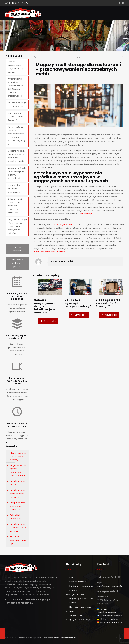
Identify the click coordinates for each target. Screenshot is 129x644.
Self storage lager (109, 619)
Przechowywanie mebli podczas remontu (18, 494)
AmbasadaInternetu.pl (65, 638)
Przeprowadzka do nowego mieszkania (18, 506)
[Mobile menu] (120, 13)
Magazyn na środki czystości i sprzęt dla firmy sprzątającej (17, 173)
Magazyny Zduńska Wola (81, 598)
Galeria (73, 603)
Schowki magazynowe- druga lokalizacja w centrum (17, 67)
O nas (72, 578)
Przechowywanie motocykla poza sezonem (18, 527)
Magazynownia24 (62, 261)
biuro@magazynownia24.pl (110, 586)
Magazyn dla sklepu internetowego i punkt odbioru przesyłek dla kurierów (17, 226)
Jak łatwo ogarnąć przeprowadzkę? (78, 303)
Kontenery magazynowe (81, 586)
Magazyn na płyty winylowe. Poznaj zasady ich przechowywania (16, 156)
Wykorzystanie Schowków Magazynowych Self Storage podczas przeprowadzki (15, 87)
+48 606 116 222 (19, 3)
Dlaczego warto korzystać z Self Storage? (108, 303)
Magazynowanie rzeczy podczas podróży (18, 456)
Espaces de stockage (111, 616)
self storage (86, 214)
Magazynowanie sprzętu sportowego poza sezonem (18, 470)
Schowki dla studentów (16, 517)
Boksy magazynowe (79, 582)
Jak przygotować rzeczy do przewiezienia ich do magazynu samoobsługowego (17, 135)
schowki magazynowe (61, 224)
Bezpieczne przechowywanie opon (18, 540)
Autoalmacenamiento (111, 622)
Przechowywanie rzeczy (18, 483)
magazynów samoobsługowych (49, 252)
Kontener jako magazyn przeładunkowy (15, 189)
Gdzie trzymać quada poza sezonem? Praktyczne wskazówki (15, 206)
